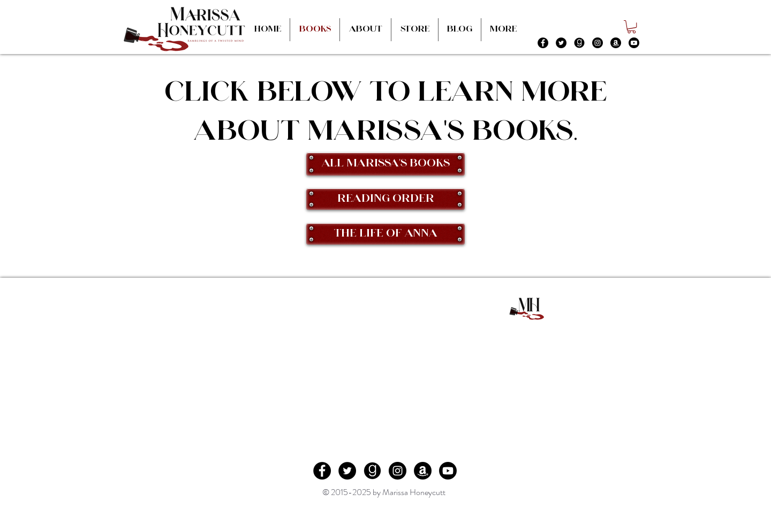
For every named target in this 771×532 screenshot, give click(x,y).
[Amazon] (616, 43)
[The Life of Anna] (385, 234)
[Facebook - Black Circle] (543, 43)
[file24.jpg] (579, 43)
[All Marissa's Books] (385, 164)
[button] (632, 27)
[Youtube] (634, 43)
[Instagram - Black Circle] (598, 43)
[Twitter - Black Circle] (561, 43)
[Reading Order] (385, 199)
